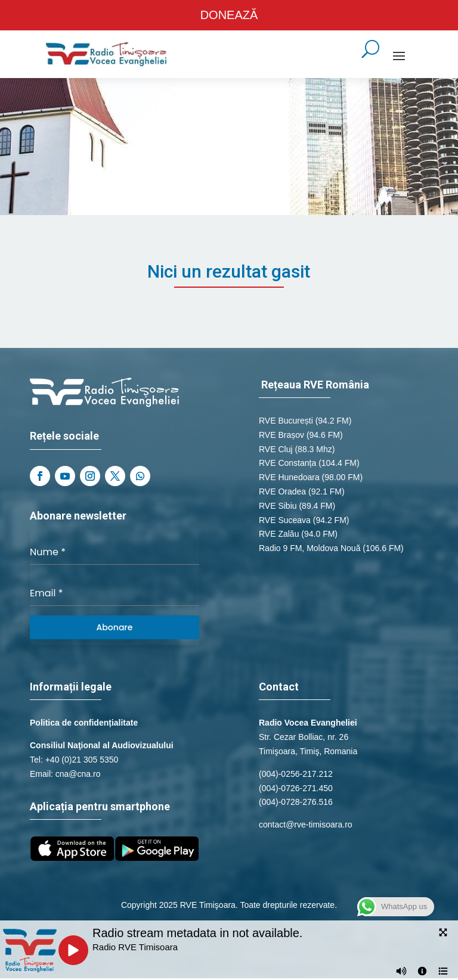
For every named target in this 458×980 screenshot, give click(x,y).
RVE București (286, 422)
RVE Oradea (282, 493)
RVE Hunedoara (289, 480)
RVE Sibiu (278, 508)
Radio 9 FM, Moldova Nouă (310, 550)
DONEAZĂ (229, 16)
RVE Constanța (287, 465)
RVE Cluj (276, 451)
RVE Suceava (285, 522)
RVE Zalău (279, 536)
